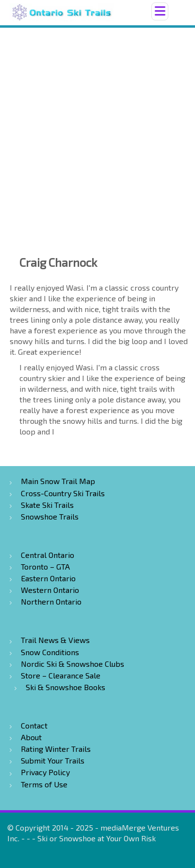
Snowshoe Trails (50, 516)
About (31, 737)
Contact (34, 725)
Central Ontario (48, 555)
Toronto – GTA (45, 566)
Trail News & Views (55, 640)
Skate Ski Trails (47, 505)
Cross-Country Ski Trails (63, 493)
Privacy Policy (45, 772)
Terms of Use (44, 784)
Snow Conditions (50, 652)
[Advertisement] (97, 130)
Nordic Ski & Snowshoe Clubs (73, 664)
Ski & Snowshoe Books (65, 687)
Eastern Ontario (48, 578)
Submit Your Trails (53, 760)
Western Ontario (50, 590)
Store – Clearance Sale (61, 675)
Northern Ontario (51, 601)
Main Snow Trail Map (58, 481)
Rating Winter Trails (56, 749)
